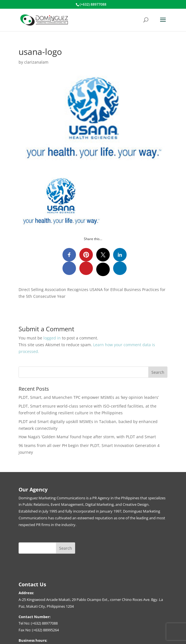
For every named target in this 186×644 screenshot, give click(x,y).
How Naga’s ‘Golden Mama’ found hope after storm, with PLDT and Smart (88, 437)
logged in (52, 338)
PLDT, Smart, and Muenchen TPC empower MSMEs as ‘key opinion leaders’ (89, 397)
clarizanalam (36, 62)
